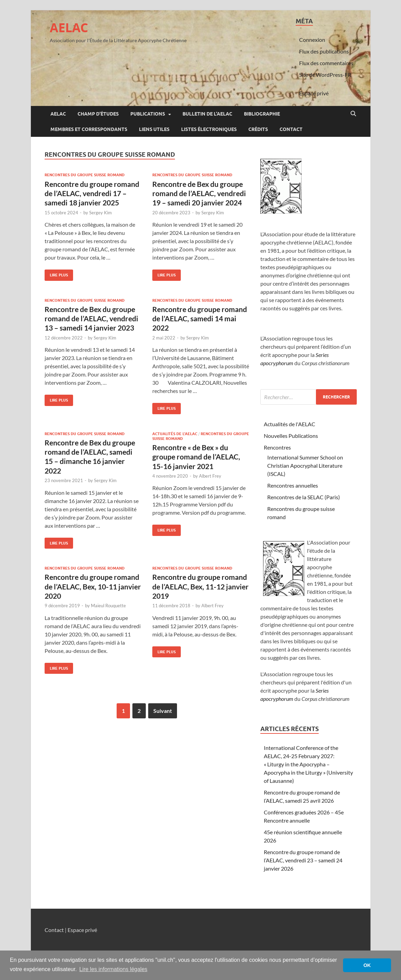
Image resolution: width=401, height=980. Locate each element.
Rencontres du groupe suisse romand (85, 175)
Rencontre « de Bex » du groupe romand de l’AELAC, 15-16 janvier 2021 (196, 457)
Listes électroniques (209, 129)
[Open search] (353, 114)
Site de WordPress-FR (325, 75)
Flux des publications (324, 51)
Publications (148, 114)
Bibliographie (262, 114)
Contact (291, 129)
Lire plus (56, 273)
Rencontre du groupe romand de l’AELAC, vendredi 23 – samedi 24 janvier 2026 (303, 860)
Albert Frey (210, 476)
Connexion (312, 40)
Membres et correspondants (89, 129)
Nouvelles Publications (291, 436)
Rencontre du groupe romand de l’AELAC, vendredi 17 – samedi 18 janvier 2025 (92, 193)
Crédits (258, 129)
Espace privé (314, 93)
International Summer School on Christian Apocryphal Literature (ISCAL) (305, 465)
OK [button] (367, 965)
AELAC (69, 28)
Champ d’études (98, 114)
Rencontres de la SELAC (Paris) (304, 497)
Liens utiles (154, 129)
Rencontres (277, 447)
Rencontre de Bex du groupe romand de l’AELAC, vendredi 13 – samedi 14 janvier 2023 (91, 319)
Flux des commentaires (326, 63)
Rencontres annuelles (293, 485)
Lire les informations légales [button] (113, 969)
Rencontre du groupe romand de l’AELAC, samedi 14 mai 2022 (200, 319)
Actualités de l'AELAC (175, 434)
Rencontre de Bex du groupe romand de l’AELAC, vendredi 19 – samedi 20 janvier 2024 (199, 193)
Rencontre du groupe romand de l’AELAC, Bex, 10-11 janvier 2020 (93, 586)
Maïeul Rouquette (108, 606)
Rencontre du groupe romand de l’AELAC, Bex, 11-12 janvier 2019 (200, 586)
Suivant (163, 711)
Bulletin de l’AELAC (207, 114)
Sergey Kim (101, 213)
